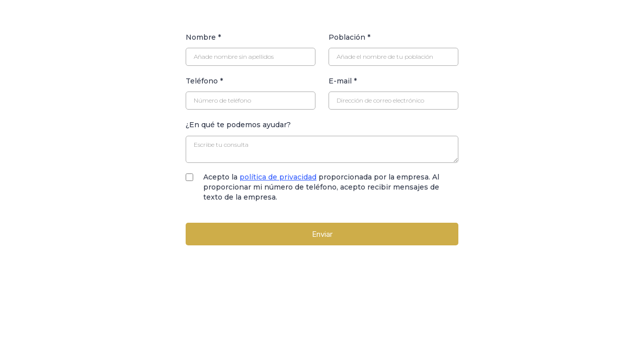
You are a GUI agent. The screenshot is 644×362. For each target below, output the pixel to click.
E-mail (343, 81)
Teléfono (204, 81)
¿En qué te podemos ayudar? (238, 125)
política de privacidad (278, 177)
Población (349, 37)
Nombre (203, 37)
